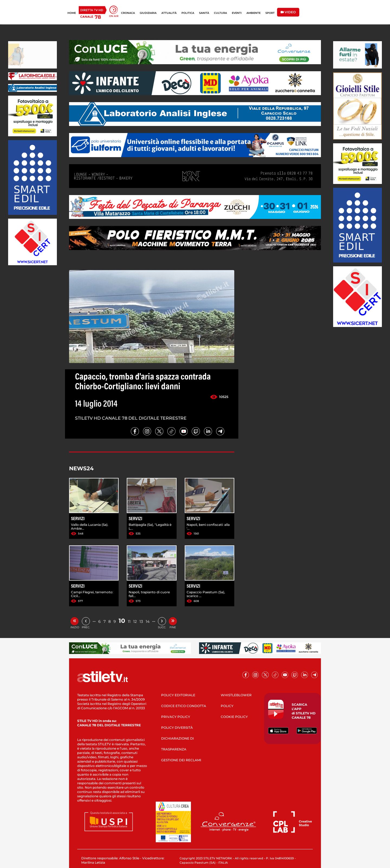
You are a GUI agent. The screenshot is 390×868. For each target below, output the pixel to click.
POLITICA (188, 13)
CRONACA (128, 13)
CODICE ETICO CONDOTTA (184, 706)
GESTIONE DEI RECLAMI (181, 760)
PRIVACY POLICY (176, 717)
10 (122, 621)
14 (148, 621)
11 (129, 621)
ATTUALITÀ (169, 13)
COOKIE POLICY (234, 717)
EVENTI (237, 13)
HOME (72, 13)
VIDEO (288, 12)
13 (141, 621)
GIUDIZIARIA (148, 13)
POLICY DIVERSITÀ (177, 728)
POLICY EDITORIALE (178, 695)
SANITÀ (204, 13)
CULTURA (220, 13)
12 (135, 621)
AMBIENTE (253, 13)
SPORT (270, 13)
